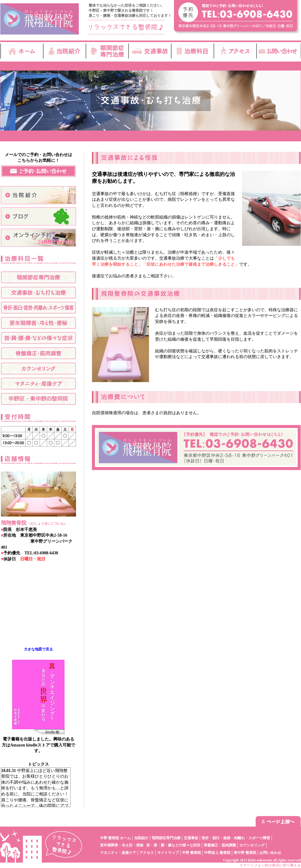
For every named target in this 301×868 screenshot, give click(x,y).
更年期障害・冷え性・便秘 (122, 845)
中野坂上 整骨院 (217, 853)
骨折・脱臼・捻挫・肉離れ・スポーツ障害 (236, 838)
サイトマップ (168, 853)
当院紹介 (141, 838)
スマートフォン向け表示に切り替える (270, 865)
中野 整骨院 (192, 853)
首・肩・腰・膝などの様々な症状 (173, 845)
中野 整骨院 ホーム (115, 838)
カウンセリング (252, 845)
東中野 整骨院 (245, 853)
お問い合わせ (270, 853)
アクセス (147, 853)
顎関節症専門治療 (166, 838)
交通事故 (191, 838)
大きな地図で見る (38, 649)
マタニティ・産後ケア (118, 853)
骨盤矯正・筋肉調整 (220, 845)
